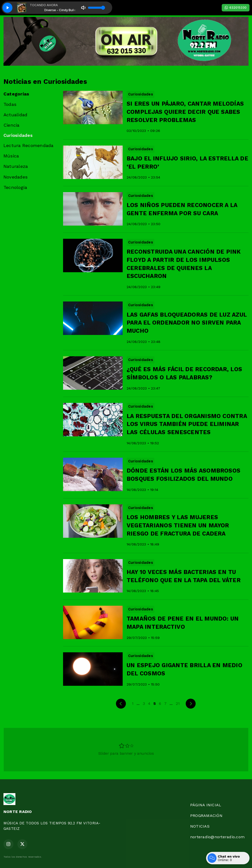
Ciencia (12, 125)
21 (178, 703)
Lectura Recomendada (29, 145)
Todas (10, 104)
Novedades (16, 177)
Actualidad (15, 115)
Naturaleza (16, 166)
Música (11, 156)
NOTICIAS (200, 826)
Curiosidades (18, 135)
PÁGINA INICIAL (206, 805)
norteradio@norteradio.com (217, 837)
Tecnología (15, 187)
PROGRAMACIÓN (206, 816)
